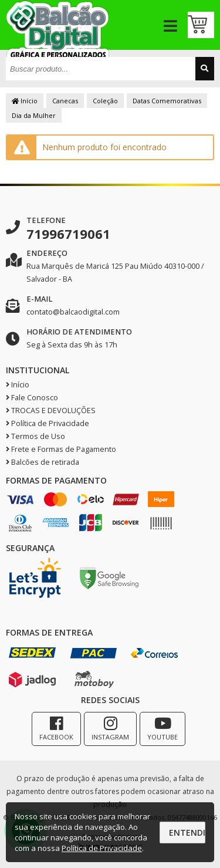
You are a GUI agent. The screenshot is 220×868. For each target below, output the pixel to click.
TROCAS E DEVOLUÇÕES (51, 411)
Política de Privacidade (48, 423)
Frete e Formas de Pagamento (61, 449)
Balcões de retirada (43, 462)
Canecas (65, 101)
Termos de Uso (35, 436)
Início (25, 101)
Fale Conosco (32, 398)
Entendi (187, 832)
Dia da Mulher (34, 115)
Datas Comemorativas (167, 101)
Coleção (105, 101)
